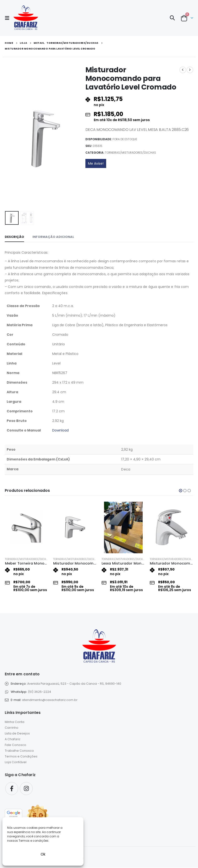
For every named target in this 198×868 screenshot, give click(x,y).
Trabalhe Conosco (19, 751)
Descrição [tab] (14, 237)
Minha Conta (15, 722)
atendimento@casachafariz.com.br (50, 700)
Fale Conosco (16, 745)
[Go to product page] (27, 527)
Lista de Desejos (17, 734)
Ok (43, 854)
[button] (9, 18)
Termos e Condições (21, 757)
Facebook (12, 789)
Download (60, 430)
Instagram (26, 789)
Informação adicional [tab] (53, 237)
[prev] (183, 70)
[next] (190, 70)
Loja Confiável (16, 763)
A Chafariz (13, 740)
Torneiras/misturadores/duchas (130, 153)
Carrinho (12, 728)
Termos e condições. (34, 841)
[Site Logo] (26, 18)
